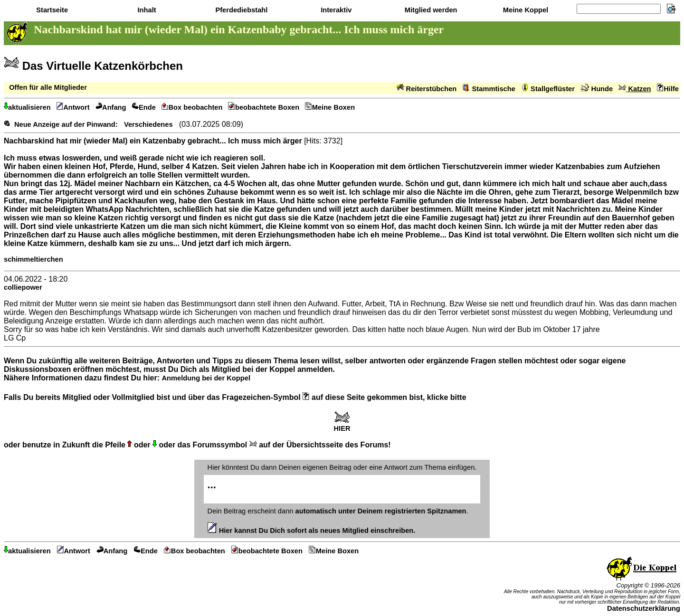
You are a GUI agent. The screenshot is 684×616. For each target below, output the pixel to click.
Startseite (51, 10)
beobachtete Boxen (264, 107)
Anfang (111, 107)
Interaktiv (335, 10)
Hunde (597, 89)
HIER (342, 425)
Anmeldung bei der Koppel (206, 378)
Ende (144, 107)
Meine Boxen (330, 107)
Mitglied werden (430, 10)
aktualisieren (27, 107)
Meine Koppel (525, 10)
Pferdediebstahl (240, 10)
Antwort (73, 107)
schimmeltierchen (33, 259)
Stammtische (489, 89)
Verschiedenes (148, 124)
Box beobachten (192, 107)
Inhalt (146, 10)
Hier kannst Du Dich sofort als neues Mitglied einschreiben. (312, 531)
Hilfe (668, 89)
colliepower (23, 287)
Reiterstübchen (427, 89)
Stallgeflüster (548, 89)
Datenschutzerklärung (644, 608)
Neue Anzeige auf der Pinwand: (66, 124)
